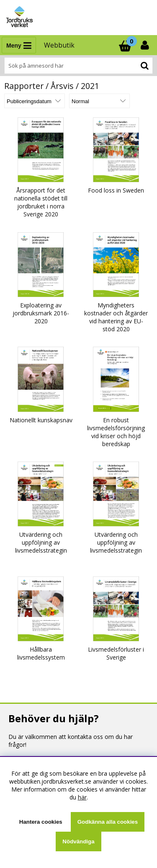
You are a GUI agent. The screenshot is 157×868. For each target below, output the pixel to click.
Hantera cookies (41, 822)
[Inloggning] (146, 45)
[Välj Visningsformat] (99, 101)
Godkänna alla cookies (108, 822)
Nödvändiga (78, 841)
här (82, 797)
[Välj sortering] (35, 101)
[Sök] (78, 66)
